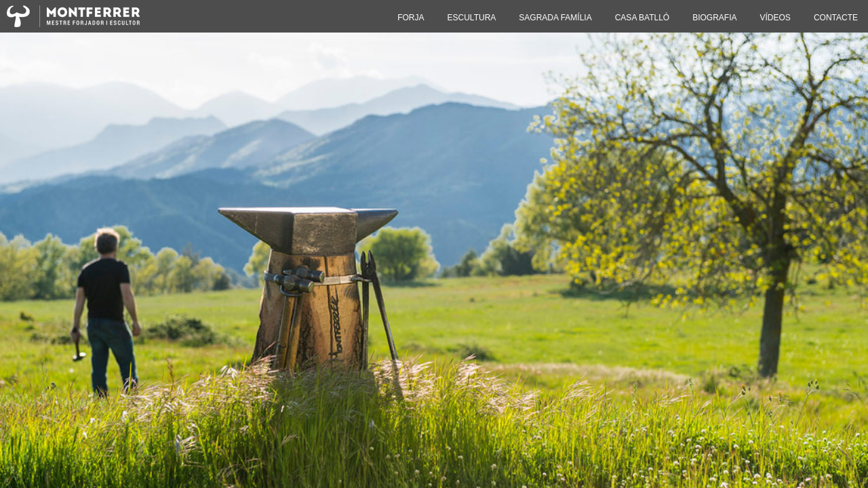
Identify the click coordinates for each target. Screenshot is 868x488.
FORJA (411, 18)
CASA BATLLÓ (642, 18)
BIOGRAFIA (714, 18)
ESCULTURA (472, 18)
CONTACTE (836, 18)
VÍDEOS (775, 18)
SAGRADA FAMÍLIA (555, 18)
